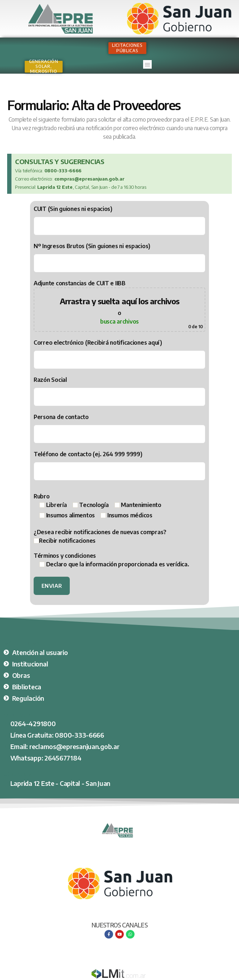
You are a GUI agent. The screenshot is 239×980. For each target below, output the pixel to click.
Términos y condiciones (111, 560)
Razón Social (119, 391)
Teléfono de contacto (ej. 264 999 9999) (119, 466)
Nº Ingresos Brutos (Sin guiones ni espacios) (119, 257)
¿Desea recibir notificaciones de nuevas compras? (119, 537)
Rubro (97, 506)
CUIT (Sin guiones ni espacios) (119, 220)
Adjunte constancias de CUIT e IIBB (119, 306)
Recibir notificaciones (65, 541)
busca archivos (119, 321)
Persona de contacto (119, 428)
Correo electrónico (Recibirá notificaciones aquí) (119, 354)
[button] (147, 64)
